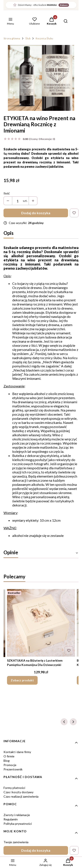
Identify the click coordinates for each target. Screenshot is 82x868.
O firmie (9, 756)
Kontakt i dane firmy (17, 752)
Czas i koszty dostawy (18, 792)
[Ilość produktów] (17, 201)
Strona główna (12, 38)
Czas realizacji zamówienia (21, 796)
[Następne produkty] (73, 722)
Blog (7, 761)
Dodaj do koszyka (36, 213)
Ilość (7, 193)
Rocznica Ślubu (44, 38)
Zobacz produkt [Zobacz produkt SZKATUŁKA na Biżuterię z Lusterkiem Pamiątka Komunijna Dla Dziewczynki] (22, 680)
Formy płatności (14, 788)
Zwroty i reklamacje (17, 815)
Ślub (28, 38)
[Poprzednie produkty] (64, 722)
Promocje (10, 765)
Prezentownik (13, 769)
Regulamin (11, 819)
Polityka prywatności (18, 824)
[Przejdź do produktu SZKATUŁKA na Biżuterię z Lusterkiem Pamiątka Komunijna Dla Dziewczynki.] (41, 623)
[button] (52, 22)
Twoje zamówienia (16, 842)
